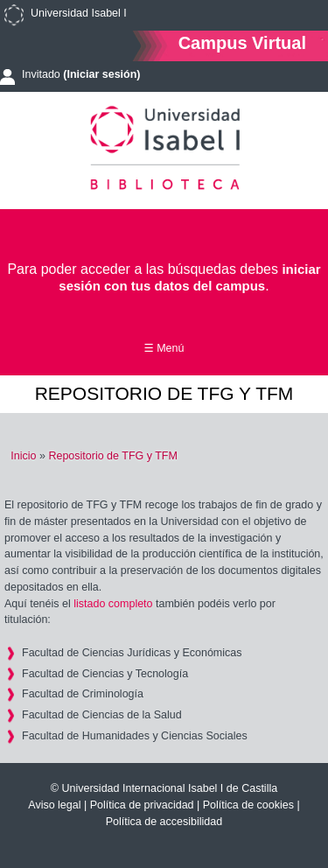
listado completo (113, 604)
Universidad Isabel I (79, 13)
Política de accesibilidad (164, 822)
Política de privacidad (142, 805)
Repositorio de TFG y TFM (113, 456)
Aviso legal (54, 805)
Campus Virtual (242, 42)
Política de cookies (248, 805)
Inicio (23, 456)
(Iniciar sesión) (101, 74)
